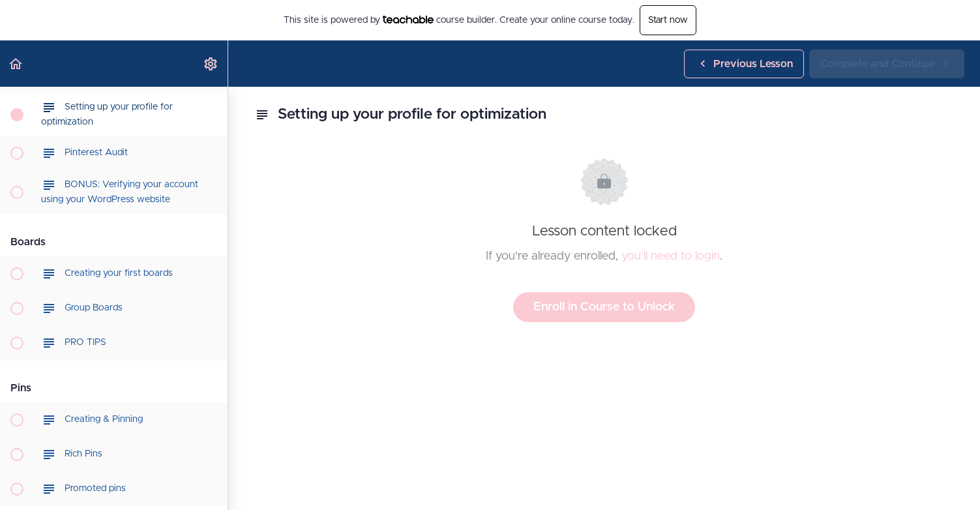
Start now (668, 20)
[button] (16, 64)
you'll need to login (671, 256)
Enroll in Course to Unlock (604, 307)
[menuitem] (211, 64)
